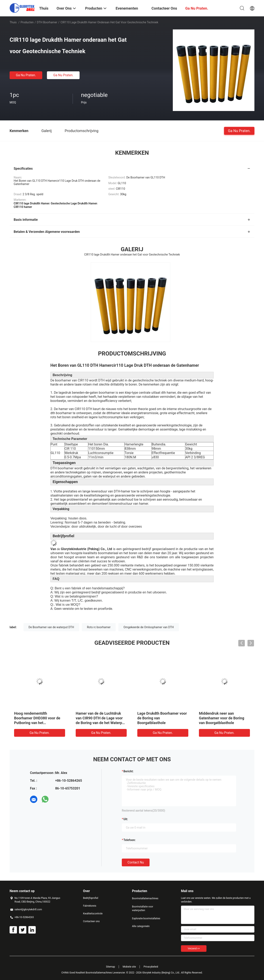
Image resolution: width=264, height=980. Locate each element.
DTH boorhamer (47, 22)
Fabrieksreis (90, 906)
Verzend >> (194, 949)
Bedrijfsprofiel (91, 898)
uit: (126, 819)
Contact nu (136, 862)
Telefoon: (129, 840)
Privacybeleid (151, 967)
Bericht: (128, 771)
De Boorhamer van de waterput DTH (51, 627)
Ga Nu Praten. (26, 75)
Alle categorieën (141, 926)
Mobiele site (129, 967)
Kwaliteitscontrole (93, 914)
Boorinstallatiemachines (145, 898)
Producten (27, 22)
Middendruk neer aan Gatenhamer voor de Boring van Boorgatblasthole (222, 718)
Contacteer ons (91, 921)
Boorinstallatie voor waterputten (143, 908)
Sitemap (111, 967)
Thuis (13, 22)
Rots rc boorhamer (99, 627)
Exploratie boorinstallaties (146, 918)
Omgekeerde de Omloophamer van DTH (149, 627)
